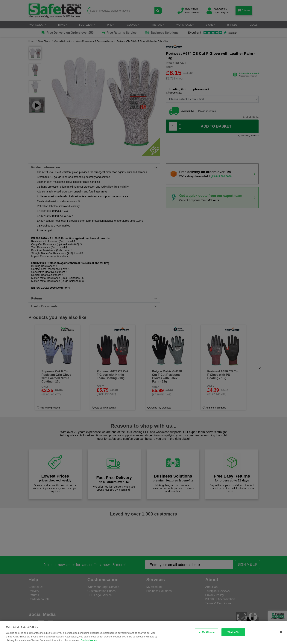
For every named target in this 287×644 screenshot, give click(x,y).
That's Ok (233, 632)
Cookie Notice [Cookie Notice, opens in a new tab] (89, 640)
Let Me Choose (206, 632)
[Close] (281, 632)
